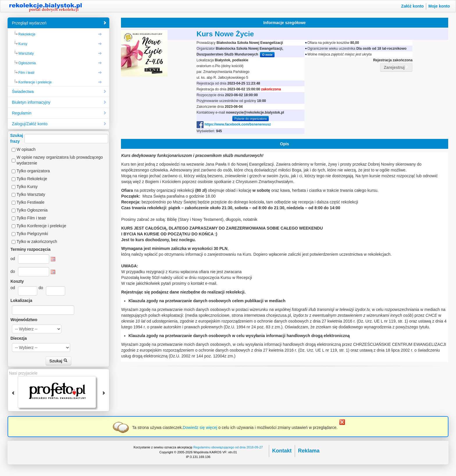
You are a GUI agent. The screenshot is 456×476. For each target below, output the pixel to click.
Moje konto (439, 6)
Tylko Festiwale (31, 202)
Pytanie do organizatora (251, 119)
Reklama (309, 451)
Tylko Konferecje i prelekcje (41, 226)
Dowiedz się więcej (200, 427)
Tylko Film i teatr (31, 218)
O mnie (267, 55)
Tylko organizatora (33, 171)
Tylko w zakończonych (37, 241)
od (13, 259)
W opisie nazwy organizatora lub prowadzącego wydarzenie (60, 160)
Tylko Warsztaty (31, 194)
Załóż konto (412, 6)
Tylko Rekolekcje (32, 179)
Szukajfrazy (59, 138)
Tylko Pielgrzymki (32, 234)
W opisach (26, 149)
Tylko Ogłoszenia (32, 210)
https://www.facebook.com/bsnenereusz (234, 124)
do (13, 271)
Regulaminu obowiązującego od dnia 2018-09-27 (228, 447)
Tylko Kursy (27, 187)
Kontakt (282, 451)
